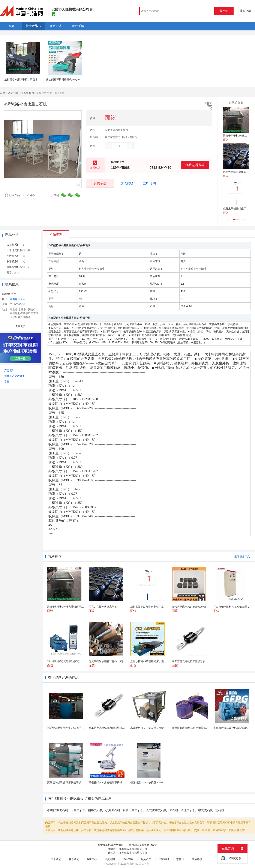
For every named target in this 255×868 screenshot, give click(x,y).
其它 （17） (13, 273)
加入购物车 (128, 183)
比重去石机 (78, 810)
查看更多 (20, 326)
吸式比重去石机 (156, 810)
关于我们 (56, 859)
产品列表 (13, 93)
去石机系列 (27, 93)
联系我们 (74, 859)
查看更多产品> (243, 557)
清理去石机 (188, 810)
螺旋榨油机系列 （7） (19, 267)
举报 (31, 195)
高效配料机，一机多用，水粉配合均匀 (152, 728)
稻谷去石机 (95, 810)
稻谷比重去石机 (58, 810)
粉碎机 (220, 810)
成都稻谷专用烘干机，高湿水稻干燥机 (26, 80)
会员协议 (146, 859)
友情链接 (197, 859)
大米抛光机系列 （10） (20, 250)
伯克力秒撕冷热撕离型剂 (237, 172)
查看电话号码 (195, 165)
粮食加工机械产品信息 (111, 845)
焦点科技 (132, 864)
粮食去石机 (205, 810)
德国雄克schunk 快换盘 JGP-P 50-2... (150, 782)
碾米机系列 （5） (17, 261)
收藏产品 (12, 195)
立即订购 (149, 183)
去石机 (174, 810)
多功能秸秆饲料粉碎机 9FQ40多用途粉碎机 (70, 80)
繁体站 (180, 859)
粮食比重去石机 (133, 810)
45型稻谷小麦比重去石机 (133, 849)
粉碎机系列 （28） (17, 256)
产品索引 (9, 371)
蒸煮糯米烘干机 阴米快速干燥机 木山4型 (70, 782)
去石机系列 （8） (17, 245)
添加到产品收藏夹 (15, 376)
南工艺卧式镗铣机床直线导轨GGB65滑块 (112, 728)
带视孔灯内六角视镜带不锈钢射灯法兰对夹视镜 (116, 782)
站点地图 (110, 859)
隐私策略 (128, 859)
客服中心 (92, 859)
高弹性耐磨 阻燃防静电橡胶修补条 (191, 728)
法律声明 (164, 859)
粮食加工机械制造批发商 (143, 845)
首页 (3, 93)
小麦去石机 (113, 810)
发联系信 (100, 183)
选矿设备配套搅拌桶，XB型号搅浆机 (68, 728)
